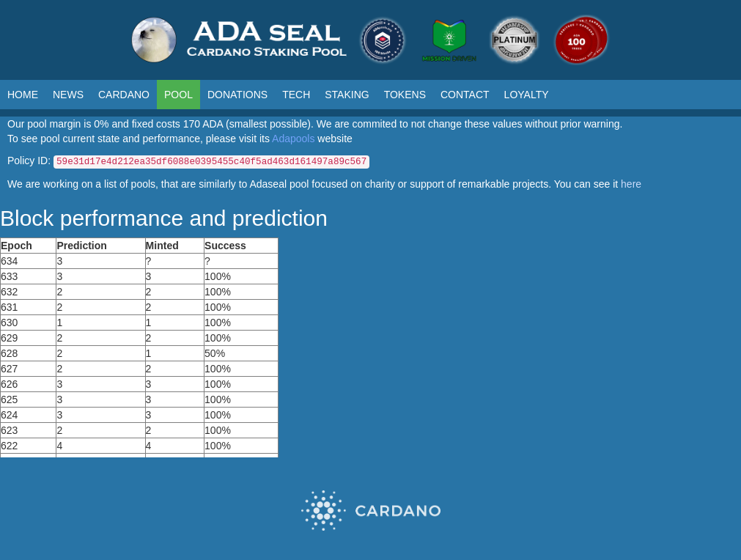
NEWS (68, 95)
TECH (296, 95)
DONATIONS (237, 95)
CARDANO (124, 95)
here (631, 184)
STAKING (347, 95)
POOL (178, 95)
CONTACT (465, 95)
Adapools (293, 139)
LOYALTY (527, 95)
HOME (23, 95)
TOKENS (405, 95)
